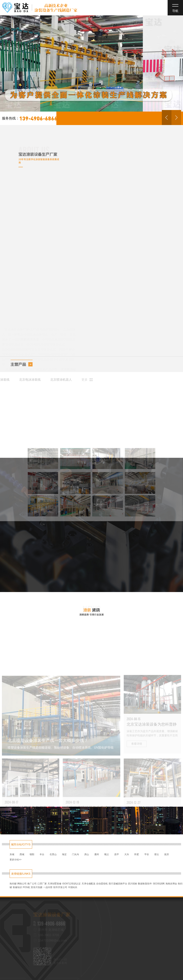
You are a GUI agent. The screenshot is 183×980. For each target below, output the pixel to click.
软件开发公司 (60, 887)
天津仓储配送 (89, 884)
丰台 (42, 854)
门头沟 (75, 854)
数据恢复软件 (145, 884)
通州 (97, 854)
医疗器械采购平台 (118, 884)
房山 (87, 854)
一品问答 (48, 887)
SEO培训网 (159, 884)
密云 (157, 854)
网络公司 (22, 884)
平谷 (147, 854)
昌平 (117, 854)
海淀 (64, 854)
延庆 (167, 854)
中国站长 (73, 887)
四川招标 (133, 884)
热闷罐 (13, 884)
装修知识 (17, 887)
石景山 (53, 854)
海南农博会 (171, 884)
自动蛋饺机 (102, 884)
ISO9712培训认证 (71, 884)
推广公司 (32, 884)
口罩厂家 (42, 884)
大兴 (127, 854)
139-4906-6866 (30, 118)
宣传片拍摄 (37, 887)
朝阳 (32, 854)
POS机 (26, 887)
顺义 (107, 854)
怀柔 (137, 854)
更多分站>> (16, 860)
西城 (22, 854)
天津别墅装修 (54, 884)
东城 (12, 854)
